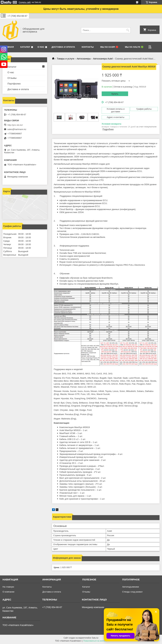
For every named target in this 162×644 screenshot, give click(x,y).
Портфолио (14, 84)
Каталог (25, 47)
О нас (41, 47)
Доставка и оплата (63, 47)
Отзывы (12, 78)
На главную (8, 587)
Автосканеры (84, 59)
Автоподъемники (131, 587)
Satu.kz (95, 638)
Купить (115, 94)
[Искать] (128, 30)
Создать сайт (25, 2)
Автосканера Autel (103, 59)
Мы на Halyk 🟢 (134, 47)
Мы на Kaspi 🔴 (109, 47)
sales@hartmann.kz (17, 129)
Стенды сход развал (132, 592)
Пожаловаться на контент (95, 641)
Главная (9, 47)
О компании (8, 592)
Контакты (88, 47)
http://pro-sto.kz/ (15, 125)
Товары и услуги (65, 59)
